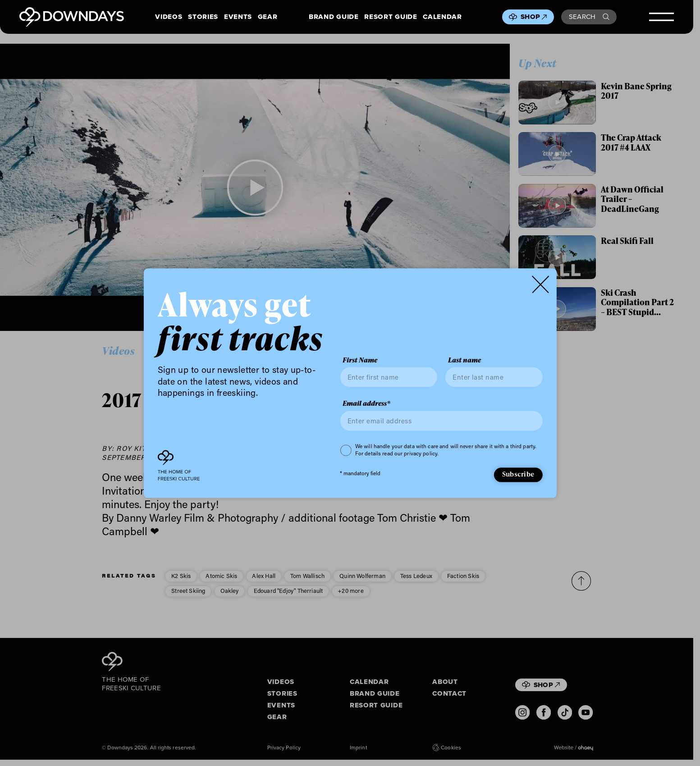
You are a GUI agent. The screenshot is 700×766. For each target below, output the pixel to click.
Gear (268, 17)
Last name (464, 360)
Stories (203, 17)
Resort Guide (391, 17)
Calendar (442, 17)
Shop (534, 17)
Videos (169, 17)
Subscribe (518, 474)
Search (589, 17)
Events (238, 17)
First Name (360, 360)
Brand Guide (334, 17)
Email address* (366, 404)
